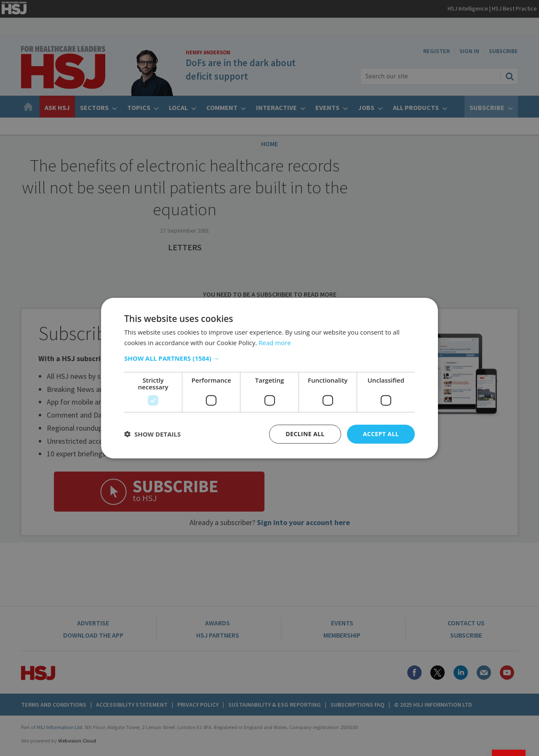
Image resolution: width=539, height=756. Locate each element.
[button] (269, 358)
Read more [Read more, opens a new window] (275, 343)
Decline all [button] (305, 434)
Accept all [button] (381, 434)
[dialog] (269, 378)
